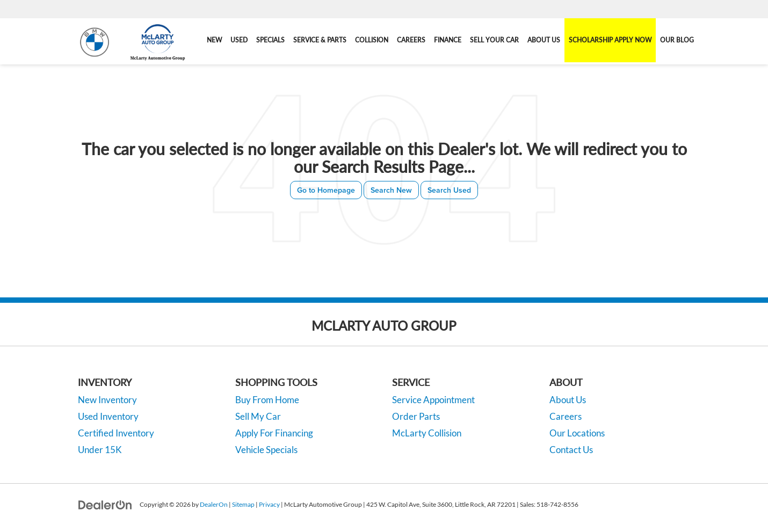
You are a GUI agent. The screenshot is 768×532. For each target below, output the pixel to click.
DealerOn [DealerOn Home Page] (214, 504)
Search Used (449, 190)
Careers (411, 40)
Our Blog (677, 40)
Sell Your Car (494, 40)
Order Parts (416, 416)
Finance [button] (448, 40)
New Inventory (107, 400)
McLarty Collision (427, 433)
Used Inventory (108, 416)
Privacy (269, 504)
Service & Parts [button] (320, 40)
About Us (568, 400)
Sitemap (243, 504)
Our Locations (577, 433)
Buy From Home (267, 400)
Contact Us (571, 450)
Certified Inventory (116, 433)
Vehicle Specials (266, 450)
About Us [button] (544, 40)
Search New (391, 190)
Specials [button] (270, 40)
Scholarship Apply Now (610, 40)
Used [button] (239, 40)
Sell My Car (258, 416)
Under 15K (100, 450)
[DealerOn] (105, 504)
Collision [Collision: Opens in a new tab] (372, 40)
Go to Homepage (326, 190)
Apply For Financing (274, 433)
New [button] (214, 40)
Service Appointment (433, 400)
